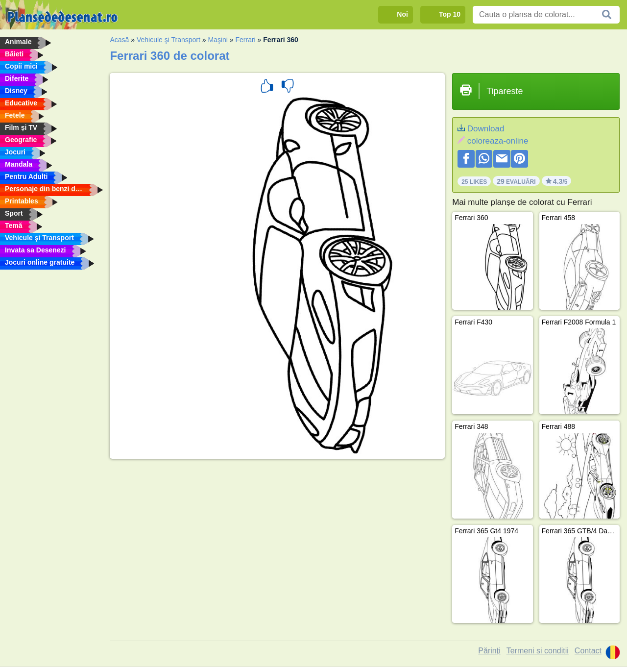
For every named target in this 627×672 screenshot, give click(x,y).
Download (486, 129)
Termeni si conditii (538, 651)
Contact (588, 651)
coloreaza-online (498, 141)
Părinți (489, 651)
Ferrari (245, 40)
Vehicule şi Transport (169, 40)
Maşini (217, 40)
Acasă (119, 40)
